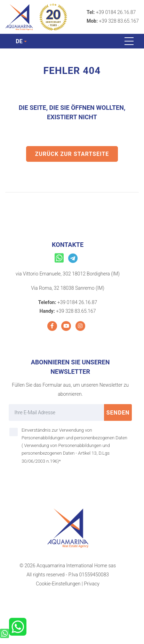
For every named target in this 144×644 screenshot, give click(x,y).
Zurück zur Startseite (72, 154)
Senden (118, 413)
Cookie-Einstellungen (58, 584)
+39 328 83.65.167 (119, 21)
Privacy (91, 584)
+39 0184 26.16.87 (116, 12)
